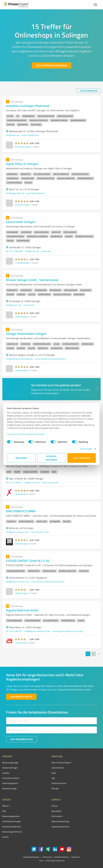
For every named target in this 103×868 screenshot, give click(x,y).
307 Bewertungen (23, 147)
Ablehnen (21, 458)
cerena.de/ (46, 251)
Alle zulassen (82, 458)
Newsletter (56, 811)
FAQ (4, 811)
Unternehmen (58, 768)
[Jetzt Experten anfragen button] (51, 65)
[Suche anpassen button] (89, 91)
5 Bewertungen (21, 544)
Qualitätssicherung (61, 857)
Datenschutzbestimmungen (32, 434)
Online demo (57, 816)
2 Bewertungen (21, 370)
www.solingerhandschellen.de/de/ (50, 359)
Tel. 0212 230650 (14, 482)
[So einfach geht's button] (21, 697)
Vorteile (6, 773)
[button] (22, 143)
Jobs (53, 778)
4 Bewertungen (21, 317)
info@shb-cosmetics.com (17, 532)
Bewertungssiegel (10, 763)
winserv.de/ (29, 305)
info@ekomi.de (13, 135)
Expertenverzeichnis (60, 827)
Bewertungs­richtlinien (12, 832)
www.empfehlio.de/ (31, 135)
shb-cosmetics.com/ (40, 532)
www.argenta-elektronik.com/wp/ (68, 631)
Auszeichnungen (10, 788)
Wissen (6, 806)
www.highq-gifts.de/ (36, 193)
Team (54, 773)
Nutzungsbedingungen (31, 857)
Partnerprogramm (10, 783)
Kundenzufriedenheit (12, 827)
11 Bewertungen (22, 263)
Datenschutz (47, 857)
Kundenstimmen (59, 783)
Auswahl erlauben (52, 458)
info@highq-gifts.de (15, 193)
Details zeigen (86, 449)
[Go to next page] (99, 654)
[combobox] (51, 721)
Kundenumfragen (10, 768)
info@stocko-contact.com (17, 582)
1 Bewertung (20, 494)
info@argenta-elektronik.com (37, 631)
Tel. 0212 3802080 (14, 251)
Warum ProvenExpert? (61, 763)
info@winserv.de (13, 305)
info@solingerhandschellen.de (19, 359)
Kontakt (55, 788)
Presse (55, 806)
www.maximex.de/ (51, 482)
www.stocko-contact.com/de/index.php (49, 582)
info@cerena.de (32, 251)
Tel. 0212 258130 (14, 631)
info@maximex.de (32, 482)
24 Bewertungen (22, 205)
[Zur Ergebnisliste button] (22, 739)
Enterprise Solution (11, 778)
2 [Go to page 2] (93, 654)
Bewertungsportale (11, 816)
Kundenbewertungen (12, 821)
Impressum (12, 434)
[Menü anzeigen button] (95, 5)
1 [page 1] (88, 654)
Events (5, 837)
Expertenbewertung (60, 821)
